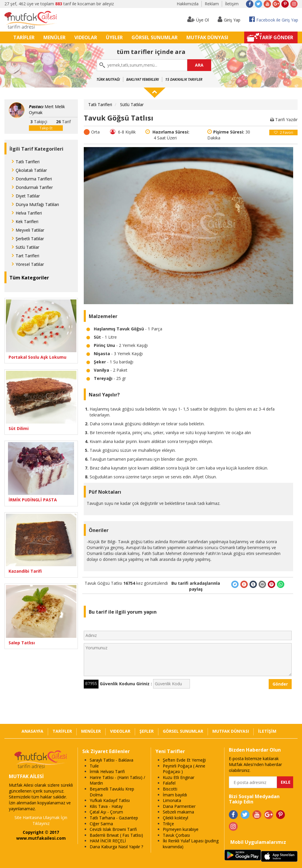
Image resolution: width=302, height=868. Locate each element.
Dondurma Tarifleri (34, 179)
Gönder (280, 684)
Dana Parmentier (179, 806)
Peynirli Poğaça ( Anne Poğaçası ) (184, 769)
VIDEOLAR (86, 37)
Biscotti (170, 789)
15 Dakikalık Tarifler (184, 79)
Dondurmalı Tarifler (34, 187)
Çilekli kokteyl (175, 818)
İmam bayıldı (175, 795)
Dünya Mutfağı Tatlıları (37, 204)
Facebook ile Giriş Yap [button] (274, 19)
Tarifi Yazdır (284, 120)
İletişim (232, 4)
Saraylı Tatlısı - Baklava (111, 760)
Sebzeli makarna (178, 812)
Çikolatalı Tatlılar (31, 170)
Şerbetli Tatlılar (30, 239)
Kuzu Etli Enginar (179, 777)
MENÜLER (54, 37)
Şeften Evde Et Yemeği (184, 760)
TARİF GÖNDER (276, 37)
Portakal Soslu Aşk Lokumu (37, 357)
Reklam (212, 4)
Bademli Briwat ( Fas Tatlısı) (116, 835)
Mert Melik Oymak (47, 109)
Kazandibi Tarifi (25, 571)
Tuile (94, 766)
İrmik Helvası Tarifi (107, 771)
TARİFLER (24, 37)
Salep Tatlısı (22, 643)
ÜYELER (114, 37)
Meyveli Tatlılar (30, 230)
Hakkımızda (188, 4)
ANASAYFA (32, 731)
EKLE (286, 782)
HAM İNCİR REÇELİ (108, 841)
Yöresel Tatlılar (30, 264)
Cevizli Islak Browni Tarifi (113, 829)
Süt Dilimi (19, 428)
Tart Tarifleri (27, 256)
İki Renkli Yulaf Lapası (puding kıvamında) (191, 844)
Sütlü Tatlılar (27, 247)
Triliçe (168, 824)
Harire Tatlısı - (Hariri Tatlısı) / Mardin (117, 780)
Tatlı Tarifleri (28, 162)
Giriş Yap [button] (229, 19)
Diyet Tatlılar (28, 196)
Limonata (172, 800)
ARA (199, 65)
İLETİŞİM (267, 731)
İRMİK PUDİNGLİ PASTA (33, 500)
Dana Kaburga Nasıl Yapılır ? (116, 847)
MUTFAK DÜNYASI (207, 37)
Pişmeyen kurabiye (181, 829)
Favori (284, 132)
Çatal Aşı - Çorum (106, 812)
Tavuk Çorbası (176, 835)
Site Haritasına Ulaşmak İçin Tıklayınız (41, 820)
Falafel (169, 783)
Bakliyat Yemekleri (143, 79)
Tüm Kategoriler (29, 278)
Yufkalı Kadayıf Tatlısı (110, 800)
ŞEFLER (147, 731)
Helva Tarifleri (29, 213)
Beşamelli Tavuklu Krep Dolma (112, 792)
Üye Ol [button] (198, 19)
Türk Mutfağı (108, 79)
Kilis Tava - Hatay (106, 806)
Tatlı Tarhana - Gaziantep (114, 818)
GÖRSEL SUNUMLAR (155, 37)
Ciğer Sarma (101, 824)
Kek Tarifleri (27, 221)
